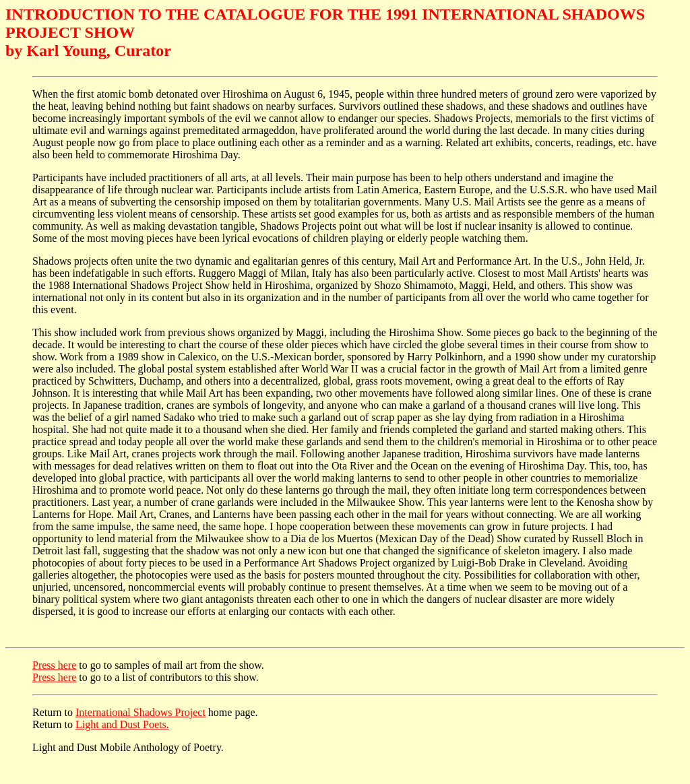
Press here (54, 667)
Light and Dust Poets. (122, 726)
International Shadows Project (140, 714)
